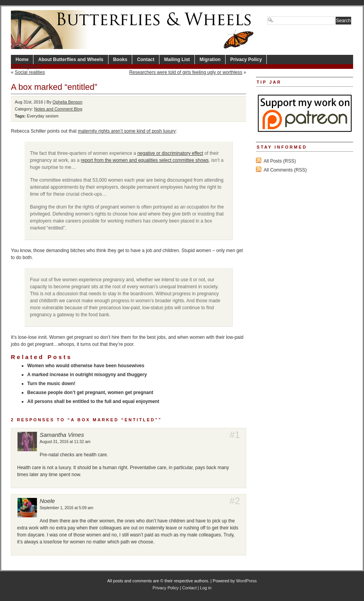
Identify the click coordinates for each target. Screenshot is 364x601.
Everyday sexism (43, 116)
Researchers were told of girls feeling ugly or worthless (186, 72)
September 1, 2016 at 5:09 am (66, 508)
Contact (146, 60)
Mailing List (177, 60)
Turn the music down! (51, 384)
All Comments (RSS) (285, 170)
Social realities (30, 72)
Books (120, 60)
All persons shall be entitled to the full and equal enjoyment (93, 401)
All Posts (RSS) (280, 161)
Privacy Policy (246, 60)
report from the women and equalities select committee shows (145, 160)
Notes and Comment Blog (58, 109)
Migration (210, 60)
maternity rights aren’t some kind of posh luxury (127, 131)
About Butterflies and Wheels (71, 60)
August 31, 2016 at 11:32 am (65, 442)
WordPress (246, 581)
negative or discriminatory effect (170, 153)
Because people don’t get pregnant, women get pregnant (90, 392)
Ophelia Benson (67, 102)
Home (22, 60)
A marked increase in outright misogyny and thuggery (87, 375)
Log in (206, 588)
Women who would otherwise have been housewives (86, 366)
